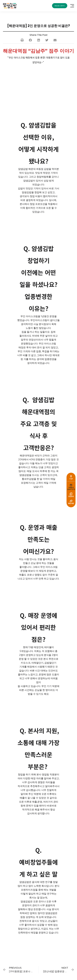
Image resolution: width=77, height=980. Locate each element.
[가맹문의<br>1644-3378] (71, 485)
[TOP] (71, 476)
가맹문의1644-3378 (71, 488)
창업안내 (71, 496)
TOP (71, 479)
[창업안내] (71, 494)
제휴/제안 (71, 503)
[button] (22, 40)
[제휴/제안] (71, 501)
